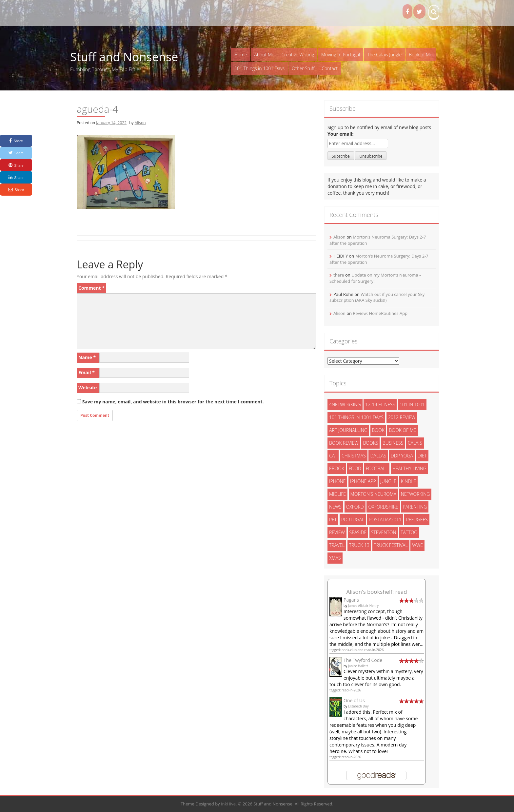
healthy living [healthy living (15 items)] (409, 468)
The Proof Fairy (91, 13)
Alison (140, 123)
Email (87, 372)
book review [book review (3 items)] (344, 443)
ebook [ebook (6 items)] (337, 468)
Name (87, 357)
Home (241, 55)
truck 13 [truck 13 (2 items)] (359, 545)
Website (88, 387)
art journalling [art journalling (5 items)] (348, 430)
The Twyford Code (363, 660)
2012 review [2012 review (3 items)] (402, 417)
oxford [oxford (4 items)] (355, 507)
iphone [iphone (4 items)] (337, 481)
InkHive (228, 804)
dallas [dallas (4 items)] (378, 456)
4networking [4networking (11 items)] (345, 405)
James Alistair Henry (363, 606)
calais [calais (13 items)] (415, 443)
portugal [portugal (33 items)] (353, 520)
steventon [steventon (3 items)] (384, 532)
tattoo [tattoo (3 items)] (409, 532)
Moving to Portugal (341, 55)
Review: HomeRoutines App (380, 313)
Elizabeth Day (358, 706)
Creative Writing (298, 55)
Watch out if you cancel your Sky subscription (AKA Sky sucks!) (377, 297)
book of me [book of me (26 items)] (402, 430)
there (339, 275)
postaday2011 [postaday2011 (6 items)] (385, 520)
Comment (91, 288)
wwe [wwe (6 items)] (417, 545)
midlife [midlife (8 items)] (337, 494)
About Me (264, 55)
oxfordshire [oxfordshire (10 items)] (383, 507)
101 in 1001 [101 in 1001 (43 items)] (412, 405)
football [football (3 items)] (377, 468)
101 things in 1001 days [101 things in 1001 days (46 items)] (356, 417)
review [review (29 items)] (337, 532)
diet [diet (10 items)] (422, 456)
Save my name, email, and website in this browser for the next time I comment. (173, 402)
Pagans (351, 600)
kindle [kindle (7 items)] (409, 481)
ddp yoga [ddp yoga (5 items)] (402, 456)
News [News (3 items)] (335, 507)
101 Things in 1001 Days (259, 68)
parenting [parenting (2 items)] (415, 507)
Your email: (341, 134)
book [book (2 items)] (378, 430)
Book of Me (420, 55)
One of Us (354, 700)
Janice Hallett (358, 666)
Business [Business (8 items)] (393, 443)
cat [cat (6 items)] (333, 456)
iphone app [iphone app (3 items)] (363, 481)
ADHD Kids (122, 13)
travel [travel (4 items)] (337, 545)
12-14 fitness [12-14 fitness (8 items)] (380, 405)
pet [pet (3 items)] (333, 520)
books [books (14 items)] (370, 443)
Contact (330, 68)
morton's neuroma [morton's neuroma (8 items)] (374, 494)
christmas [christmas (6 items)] (354, 456)
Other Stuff (303, 68)
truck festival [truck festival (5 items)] (391, 545)
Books (145, 13)
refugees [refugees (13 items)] (417, 520)
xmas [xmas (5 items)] (335, 558)
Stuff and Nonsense (124, 57)
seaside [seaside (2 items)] (358, 532)
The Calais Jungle (384, 55)
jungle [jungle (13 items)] (388, 481)
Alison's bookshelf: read (376, 592)
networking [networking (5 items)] (415, 494)
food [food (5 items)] (355, 468)
